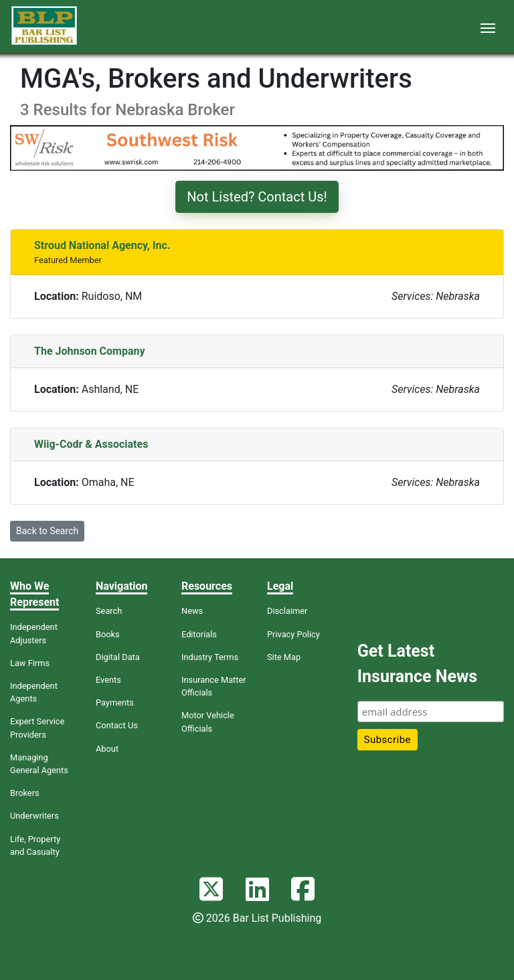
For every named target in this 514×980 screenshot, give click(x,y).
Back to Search (47, 531)
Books (108, 634)
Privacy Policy (293, 634)
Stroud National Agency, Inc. (102, 245)
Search (109, 611)
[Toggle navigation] (488, 27)
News (192, 611)
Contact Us (117, 725)
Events (108, 680)
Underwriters (34, 816)
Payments (115, 703)
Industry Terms (210, 657)
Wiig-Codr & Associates (91, 444)
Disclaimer (287, 611)
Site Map (284, 657)
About (107, 749)
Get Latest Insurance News (417, 664)
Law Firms (30, 663)
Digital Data (118, 657)
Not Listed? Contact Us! (257, 197)
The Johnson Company (90, 351)
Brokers (25, 793)
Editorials (199, 634)
